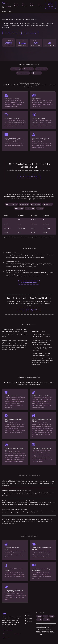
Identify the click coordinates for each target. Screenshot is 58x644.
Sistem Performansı (23, 73)
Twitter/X (28, 616)
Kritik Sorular (37, 73)
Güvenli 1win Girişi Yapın (11, 33)
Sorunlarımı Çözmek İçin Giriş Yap (29, 177)
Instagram (28, 618)
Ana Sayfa (5, 11)
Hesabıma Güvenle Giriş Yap (50, 5)
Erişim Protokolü (41, 69)
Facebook (28, 621)
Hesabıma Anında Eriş (30, 33)
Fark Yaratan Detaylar (8, 5)
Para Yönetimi (28, 69)
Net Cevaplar (41, 5)
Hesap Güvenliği (16, 69)
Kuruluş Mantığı (16, 5)
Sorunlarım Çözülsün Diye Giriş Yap (29, 310)
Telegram (28, 624)
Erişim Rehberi (32, 5)
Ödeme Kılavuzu (24, 5)
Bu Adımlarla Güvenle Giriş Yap (29, 282)
